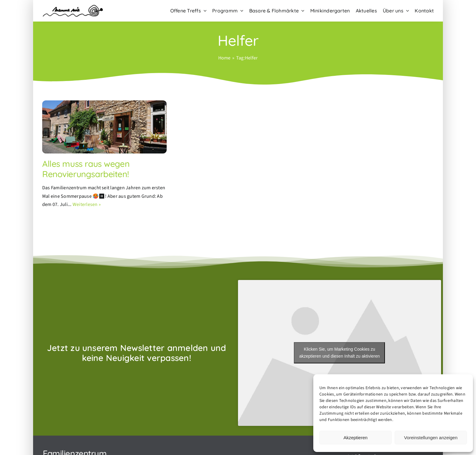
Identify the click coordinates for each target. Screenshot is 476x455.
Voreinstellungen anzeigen (431, 438)
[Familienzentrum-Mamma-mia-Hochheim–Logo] (73, 7)
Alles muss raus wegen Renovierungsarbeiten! (86, 169)
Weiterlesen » (87, 204)
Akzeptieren (355, 438)
